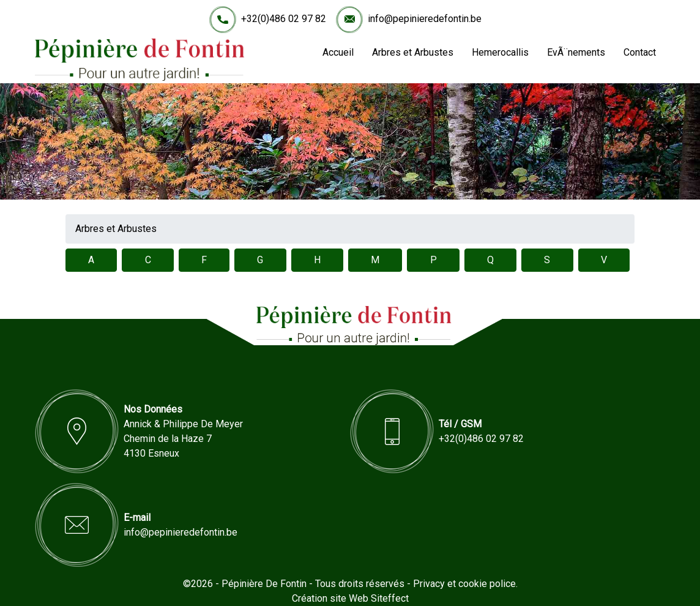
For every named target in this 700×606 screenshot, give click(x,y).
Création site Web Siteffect (350, 598)
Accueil (338, 52)
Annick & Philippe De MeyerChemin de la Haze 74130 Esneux (183, 439)
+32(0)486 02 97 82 (284, 19)
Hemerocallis (500, 52)
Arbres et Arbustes (413, 52)
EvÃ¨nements (576, 52)
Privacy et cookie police (464, 584)
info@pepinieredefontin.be (425, 19)
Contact (640, 52)
